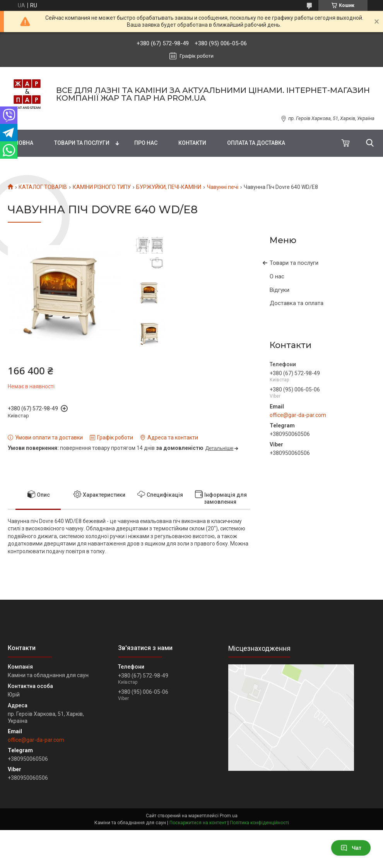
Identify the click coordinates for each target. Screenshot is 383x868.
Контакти (192, 143)
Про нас (146, 143)
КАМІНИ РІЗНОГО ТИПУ (102, 187)
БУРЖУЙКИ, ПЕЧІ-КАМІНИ (169, 187)
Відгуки (280, 290)
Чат (351, 848)
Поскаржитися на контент (198, 823)
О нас (277, 276)
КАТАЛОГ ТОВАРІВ (43, 187)
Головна (21, 143)
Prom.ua (229, 816)
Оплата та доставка (256, 143)
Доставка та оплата (297, 303)
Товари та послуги (82, 143)
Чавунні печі (223, 187)
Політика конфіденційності (259, 823)
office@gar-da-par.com (298, 415)
